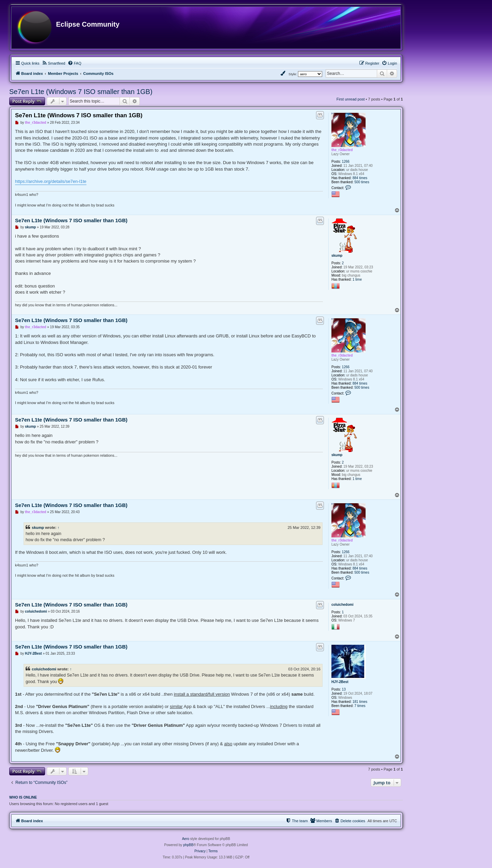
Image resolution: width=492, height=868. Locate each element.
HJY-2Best (340, 682)
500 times (362, 182)
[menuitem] (53, 63)
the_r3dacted (342, 150)
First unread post (351, 99)
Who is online (23, 797)
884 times (360, 178)
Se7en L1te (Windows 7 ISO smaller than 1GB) (81, 92)
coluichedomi (342, 605)
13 (344, 689)
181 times (360, 702)
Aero (186, 839)
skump (337, 256)
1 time (357, 279)
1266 (346, 162)
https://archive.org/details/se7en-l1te (51, 181)
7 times (360, 706)
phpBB (188, 845)
